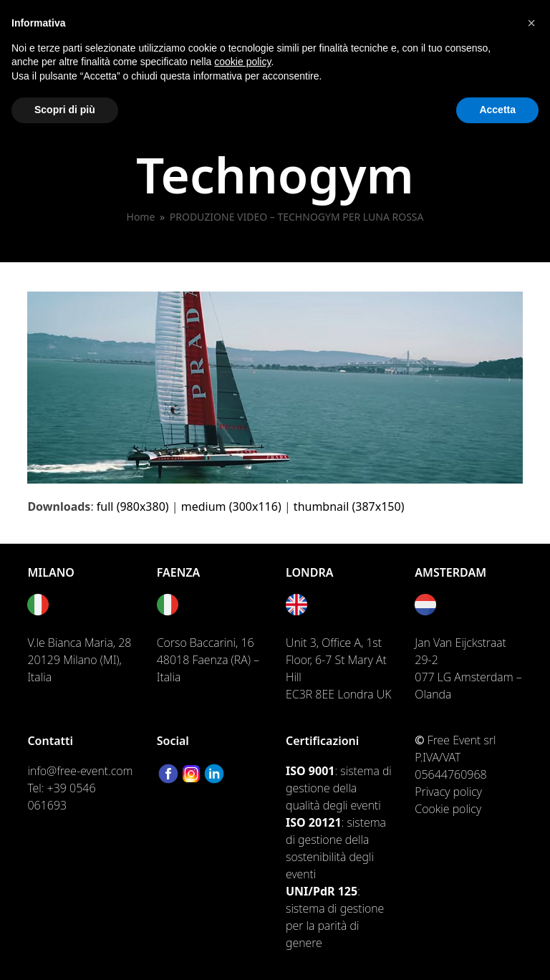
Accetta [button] (497, 110)
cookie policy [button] (242, 62)
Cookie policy (448, 809)
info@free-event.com (80, 771)
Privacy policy (448, 792)
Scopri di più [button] (65, 110)
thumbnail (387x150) (349, 506)
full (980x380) (133, 506)
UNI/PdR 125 (322, 891)
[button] (531, 23)
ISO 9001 (310, 771)
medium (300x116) (231, 506)
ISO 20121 (314, 822)
